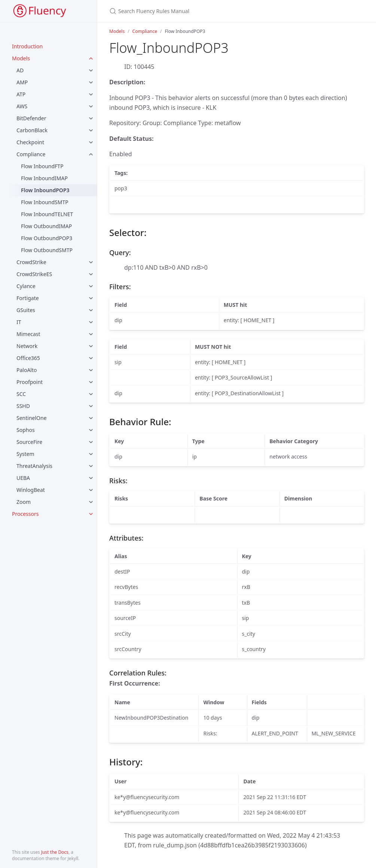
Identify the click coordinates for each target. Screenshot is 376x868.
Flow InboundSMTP (45, 202)
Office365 (28, 358)
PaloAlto (27, 370)
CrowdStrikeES (34, 274)
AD (20, 70)
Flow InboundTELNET (47, 214)
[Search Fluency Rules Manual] (228, 11)
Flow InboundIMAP (44, 178)
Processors (25, 514)
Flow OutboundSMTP (47, 250)
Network (27, 346)
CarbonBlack (32, 130)
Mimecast (28, 334)
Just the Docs (55, 852)
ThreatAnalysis (34, 466)
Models (21, 58)
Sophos (26, 430)
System (25, 454)
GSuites (26, 310)
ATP (21, 94)
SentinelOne (32, 418)
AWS (22, 106)
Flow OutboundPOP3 (47, 238)
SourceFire (29, 442)
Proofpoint (30, 382)
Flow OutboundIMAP (46, 226)
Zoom (24, 502)
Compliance (31, 154)
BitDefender (31, 118)
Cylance (26, 286)
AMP (22, 82)
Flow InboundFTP (42, 166)
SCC (21, 394)
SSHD (23, 406)
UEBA (23, 478)
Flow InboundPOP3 (45, 190)
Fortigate (28, 298)
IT (19, 322)
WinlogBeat (31, 490)
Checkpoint (30, 142)
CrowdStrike (31, 262)
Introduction (27, 46)
